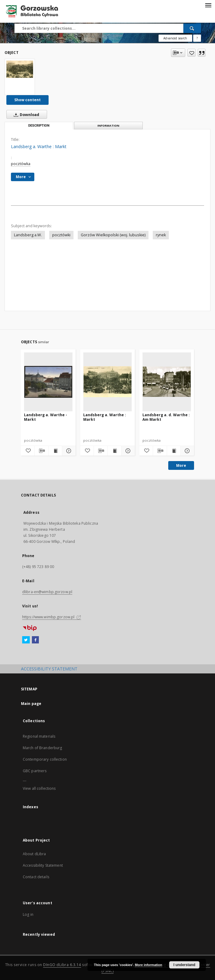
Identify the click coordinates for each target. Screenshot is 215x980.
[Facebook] (35, 640)
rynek (161, 235)
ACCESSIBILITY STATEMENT (49, 669)
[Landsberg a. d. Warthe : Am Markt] (167, 382)
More (181, 465)
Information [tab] (108, 126)
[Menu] (208, 5)
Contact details (36, 877)
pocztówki (61, 235)
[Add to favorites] (191, 53)
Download (25, 115)
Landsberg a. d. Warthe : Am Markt (166, 417)
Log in (28, 914)
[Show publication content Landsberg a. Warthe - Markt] (55, 451)
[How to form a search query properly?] (197, 38)
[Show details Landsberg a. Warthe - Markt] (68, 451)
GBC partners (35, 771)
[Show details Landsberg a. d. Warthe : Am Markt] (186, 451)
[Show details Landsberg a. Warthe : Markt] (127, 451)
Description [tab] (39, 126)
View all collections (39, 788)
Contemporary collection (45, 759)
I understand (184, 965)
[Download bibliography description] (41, 451)
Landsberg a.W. (28, 235)
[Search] (192, 28)
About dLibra (34, 854)
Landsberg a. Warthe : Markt (105, 417)
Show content (27, 100)
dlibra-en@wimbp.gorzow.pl (47, 592)
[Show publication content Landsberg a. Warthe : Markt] (114, 451)
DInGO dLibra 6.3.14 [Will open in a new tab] (62, 965)
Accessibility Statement (43, 865)
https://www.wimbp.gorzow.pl (52, 617)
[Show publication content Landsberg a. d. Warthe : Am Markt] (174, 451)
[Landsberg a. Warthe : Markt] (20, 69)
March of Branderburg (42, 748)
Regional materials (39, 736)
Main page (31, 704)
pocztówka (21, 164)
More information (148, 965)
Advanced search (175, 38)
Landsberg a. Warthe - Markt (46, 417)
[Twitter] (26, 640)
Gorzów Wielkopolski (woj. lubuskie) (113, 235)
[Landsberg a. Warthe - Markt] (48, 382)
